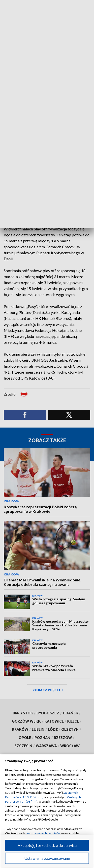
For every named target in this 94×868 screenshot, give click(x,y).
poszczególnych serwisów (43, 833)
